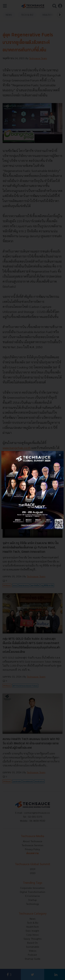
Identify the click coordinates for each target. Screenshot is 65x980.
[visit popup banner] (32, 490)
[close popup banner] (60, 455)
